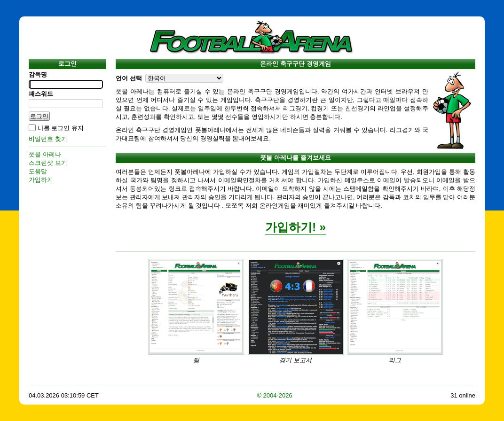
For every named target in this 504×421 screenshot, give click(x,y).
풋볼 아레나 (45, 154)
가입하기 (41, 180)
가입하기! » (295, 227)
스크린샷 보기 (48, 163)
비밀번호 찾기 (48, 139)
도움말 (38, 171)
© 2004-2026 (274, 395)
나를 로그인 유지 (61, 128)
